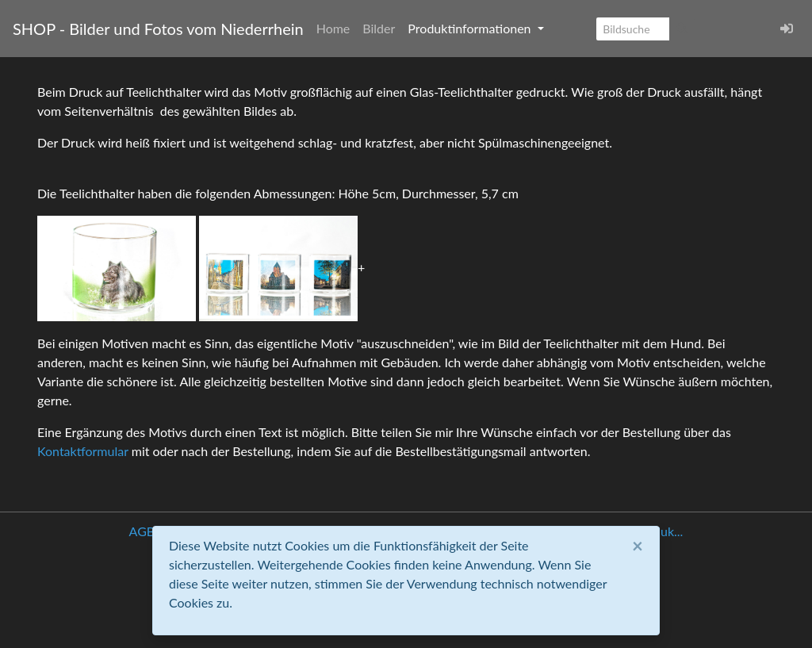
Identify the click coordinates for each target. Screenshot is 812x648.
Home (333, 28)
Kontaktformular (83, 451)
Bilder (379, 28)
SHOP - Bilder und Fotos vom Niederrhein (158, 29)
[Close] (638, 546)
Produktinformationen (471, 28)
